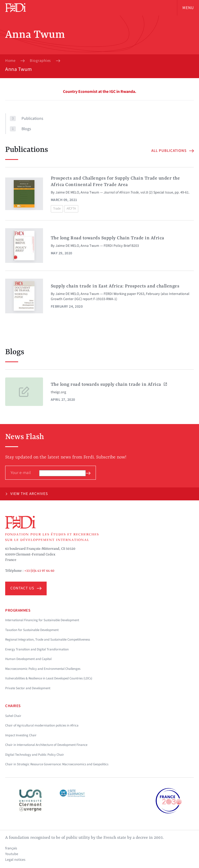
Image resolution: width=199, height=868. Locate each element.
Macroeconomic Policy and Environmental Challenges (43, 669)
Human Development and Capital (28, 659)
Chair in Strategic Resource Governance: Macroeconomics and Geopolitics (57, 764)
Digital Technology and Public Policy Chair (35, 755)
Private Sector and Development (28, 688)
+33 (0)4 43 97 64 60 (39, 571)
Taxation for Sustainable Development (32, 630)
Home (10, 61)
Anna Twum (90, 192)
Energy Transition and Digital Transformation (37, 649)
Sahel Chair (13, 716)
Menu (188, 8)
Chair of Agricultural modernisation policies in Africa (42, 725)
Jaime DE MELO (67, 192)
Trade (57, 209)
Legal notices (15, 860)
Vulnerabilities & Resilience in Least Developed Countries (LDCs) (49, 678)
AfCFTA (71, 209)
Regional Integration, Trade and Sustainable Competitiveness (48, 640)
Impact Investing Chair (21, 735)
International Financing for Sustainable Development (42, 620)
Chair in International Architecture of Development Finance (46, 745)
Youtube (12, 854)
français (11, 848)
